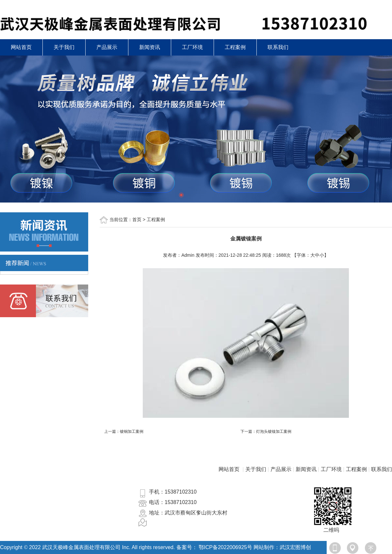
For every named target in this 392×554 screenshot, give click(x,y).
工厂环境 (192, 47)
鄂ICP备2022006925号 (225, 547)
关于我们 (64, 47)
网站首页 (21, 47)
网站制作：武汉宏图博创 (282, 547)
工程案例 (235, 47)
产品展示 (107, 47)
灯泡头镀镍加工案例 (274, 432)
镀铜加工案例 (132, 432)
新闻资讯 (150, 47)
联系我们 (278, 47)
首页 (137, 220)
